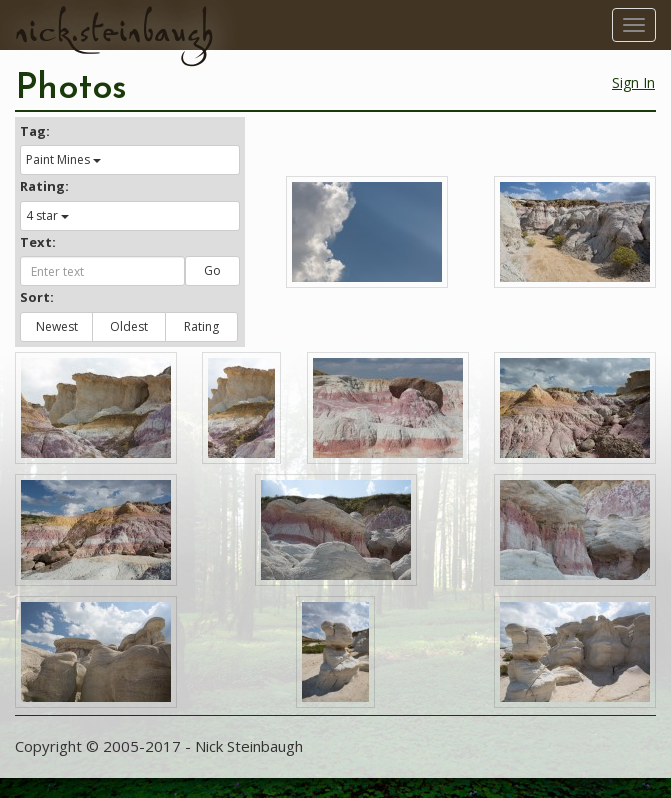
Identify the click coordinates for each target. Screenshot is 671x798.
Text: (38, 242)
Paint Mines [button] (63, 159)
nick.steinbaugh (114, 31)
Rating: (44, 186)
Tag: (35, 131)
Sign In (633, 82)
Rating (201, 326)
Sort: (37, 297)
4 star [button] (47, 215)
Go (212, 270)
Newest (57, 326)
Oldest (129, 326)
